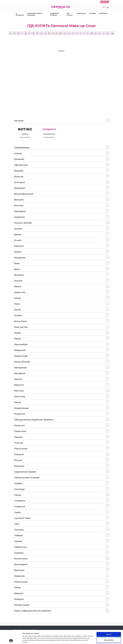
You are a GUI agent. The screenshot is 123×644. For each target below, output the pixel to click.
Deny (109, 633)
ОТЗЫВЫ (92, 13)
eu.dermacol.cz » (49, 137)
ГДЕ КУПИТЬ (70, 14)
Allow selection (109, 627)
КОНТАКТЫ (103, 13)
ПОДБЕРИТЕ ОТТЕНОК (54, 14)
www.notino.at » (25, 137)
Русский (104, 2)
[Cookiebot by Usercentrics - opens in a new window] (11, 641)
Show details (90, 641)
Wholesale (82, 13)
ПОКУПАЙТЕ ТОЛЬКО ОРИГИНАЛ (35, 14)
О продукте (20, 14)
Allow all (109, 622)
